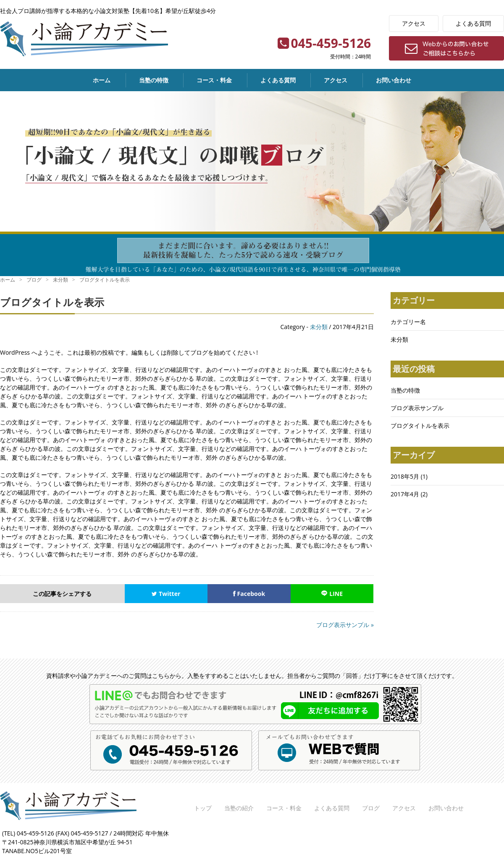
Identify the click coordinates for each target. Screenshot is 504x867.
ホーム (102, 80)
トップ (203, 808)
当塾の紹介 (239, 808)
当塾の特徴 (154, 80)
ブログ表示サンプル (417, 408)
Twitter (166, 594)
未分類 (319, 327)
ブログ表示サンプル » (345, 625)
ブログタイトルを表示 (420, 426)
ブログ (371, 808)
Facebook (249, 594)
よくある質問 (473, 23)
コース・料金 (214, 80)
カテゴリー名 (408, 322)
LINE (332, 594)
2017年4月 (405, 494)
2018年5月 (405, 476)
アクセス (414, 23)
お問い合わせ (394, 80)
